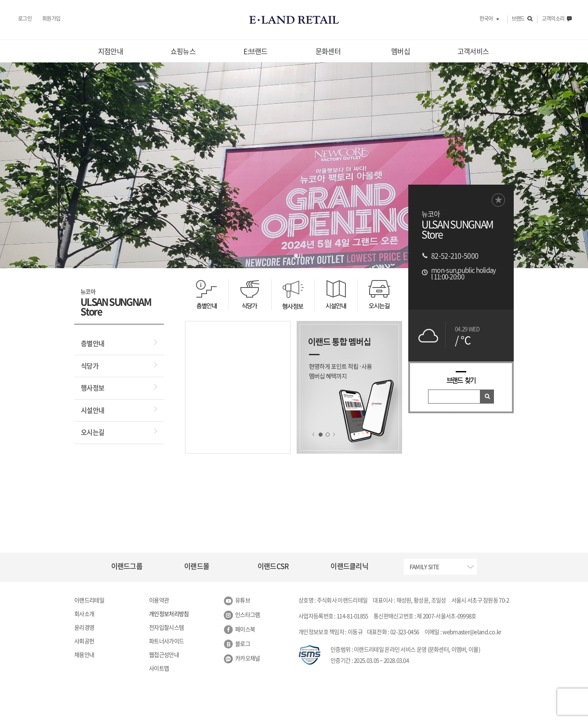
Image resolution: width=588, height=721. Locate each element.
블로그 (243, 643)
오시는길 (93, 432)
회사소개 (84, 614)
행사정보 (93, 388)
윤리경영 (84, 627)
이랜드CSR (273, 566)
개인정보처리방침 (169, 614)
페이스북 (245, 629)
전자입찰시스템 (166, 627)
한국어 (486, 19)
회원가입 (51, 19)
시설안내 (93, 410)
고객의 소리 (553, 19)
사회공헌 (84, 641)
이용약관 (159, 600)
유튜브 (243, 600)
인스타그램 (248, 614)
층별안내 (93, 343)
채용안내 (84, 654)
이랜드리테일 (89, 600)
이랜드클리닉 (349, 566)
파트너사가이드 (166, 641)
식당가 (90, 366)
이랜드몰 (197, 566)
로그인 (25, 19)
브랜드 (518, 19)
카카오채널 (248, 658)
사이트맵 (159, 668)
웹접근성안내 (164, 654)
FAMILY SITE (424, 566)
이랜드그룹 (127, 566)
